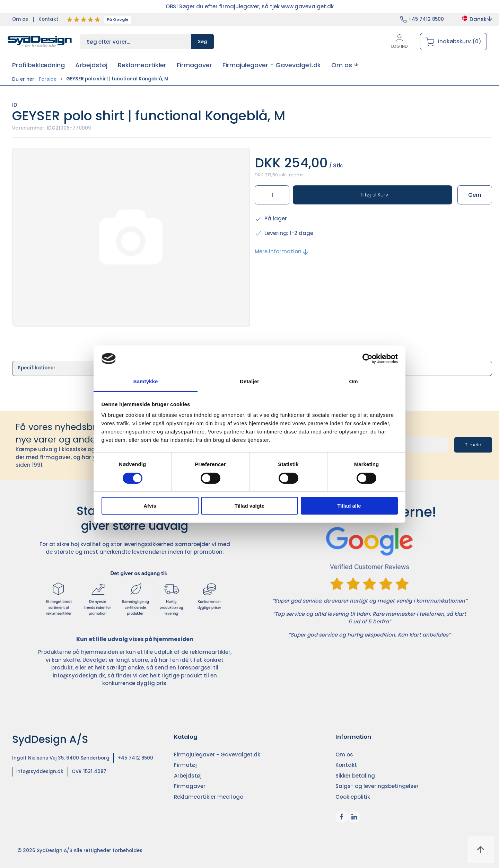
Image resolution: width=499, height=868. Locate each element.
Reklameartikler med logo (209, 797)
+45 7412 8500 (426, 19)
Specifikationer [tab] (37, 368)
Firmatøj (185, 765)
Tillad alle (349, 506)
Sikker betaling (355, 776)
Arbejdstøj (188, 776)
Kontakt (48, 19)
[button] (345, 65)
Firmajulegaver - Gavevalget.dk (217, 755)
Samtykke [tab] (146, 381)
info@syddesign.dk (79, 676)
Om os (20, 19)
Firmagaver (190, 786)
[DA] (40, 42)
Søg (203, 41)
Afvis (150, 506)
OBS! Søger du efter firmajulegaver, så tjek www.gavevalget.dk (250, 6)
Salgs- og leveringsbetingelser (377, 786)
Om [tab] (353, 381)
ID (15, 105)
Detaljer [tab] (249, 381)
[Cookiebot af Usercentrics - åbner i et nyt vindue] (367, 359)
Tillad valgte (249, 506)
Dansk (477, 19)
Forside (48, 79)
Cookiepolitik (353, 797)
